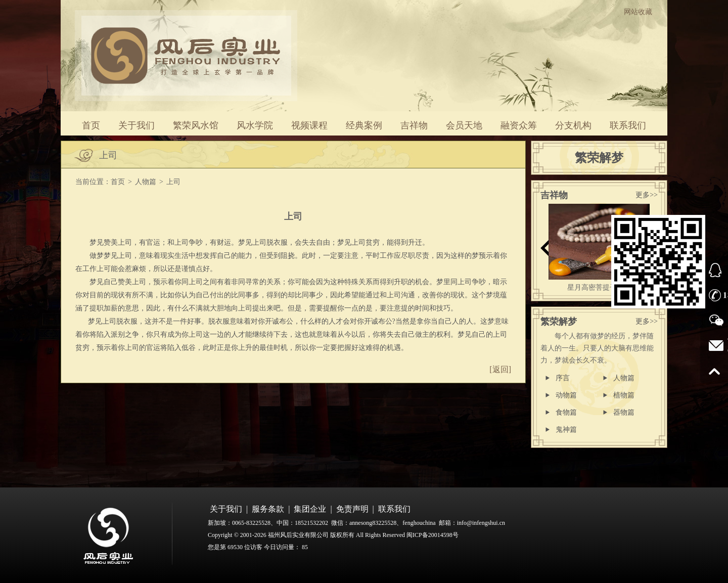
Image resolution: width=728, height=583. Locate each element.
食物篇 (566, 412)
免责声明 (352, 509)
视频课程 (309, 125)
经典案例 (364, 125)
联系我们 (628, 125)
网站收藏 (638, 12)
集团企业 (310, 509)
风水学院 (255, 125)
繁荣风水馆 (196, 125)
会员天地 (464, 125)
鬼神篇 (566, 430)
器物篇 (624, 412)
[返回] (500, 369)
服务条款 (268, 509)
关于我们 (136, 125)
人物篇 (146, 182)
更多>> (647, 195)
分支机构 (573, 125)
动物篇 (566, 395)
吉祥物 (414, 125)
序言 (563, 378)
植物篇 (624, 395)
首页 (91, 125)
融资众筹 (519, 125)
